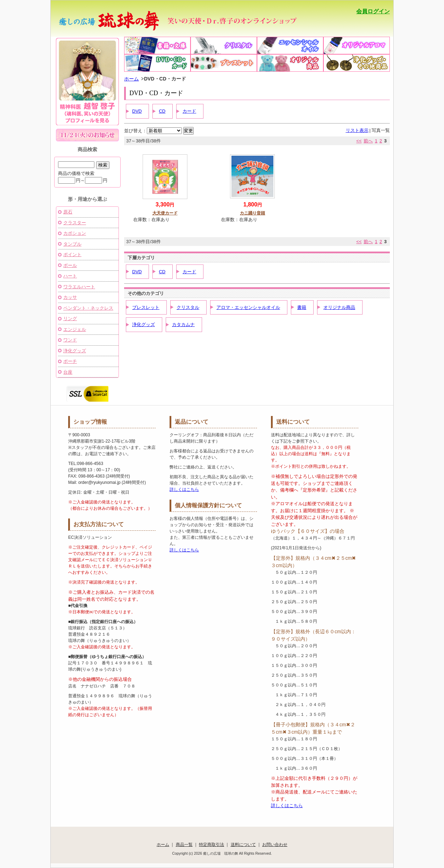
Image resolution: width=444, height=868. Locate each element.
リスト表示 (357, 130)
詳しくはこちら (184, 489)
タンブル (72, 244)
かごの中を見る (359, 26)
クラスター (75, 223)
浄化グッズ (144, 324)
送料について (243, 844)
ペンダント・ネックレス (88, 308)
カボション (75, 233)
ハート (70, 276)
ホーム (131, 79)
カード (189, 111)
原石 (68, 212)
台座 (68, 372)
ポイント (72, 255)
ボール (70, 265)
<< (359, 141)
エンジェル (75, 329)
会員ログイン (373, 11)
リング (70, 319)
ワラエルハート (79, 287)
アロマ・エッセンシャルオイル (248, 307)
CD (162, 111)
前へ (368, 141)
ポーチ (70, 361)
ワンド (70, 340)
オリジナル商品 (339, 307)
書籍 (302, 307)
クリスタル (188, 307)
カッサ (70, 297)
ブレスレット (146, 307)
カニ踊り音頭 (252, 213)
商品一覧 (184, 844)
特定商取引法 (212, 844)
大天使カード (165, 213)
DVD (137, 111)
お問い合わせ (275, 844)
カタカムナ (183, 324)
